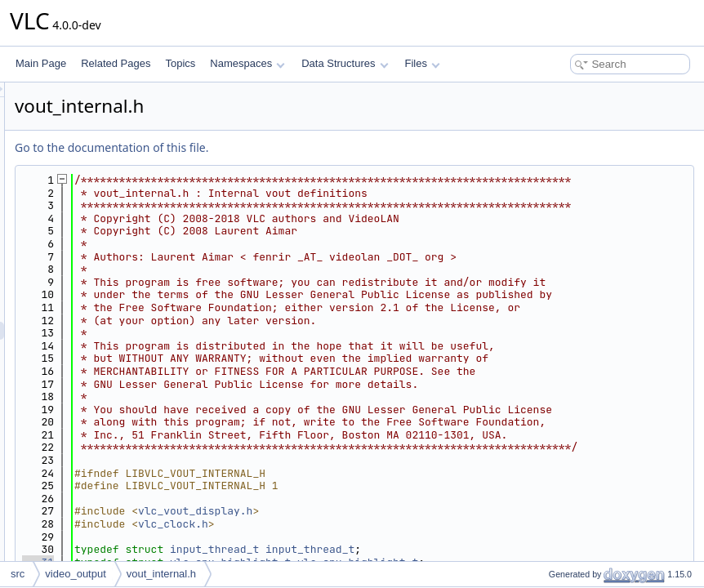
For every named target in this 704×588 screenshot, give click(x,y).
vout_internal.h (161, 574)
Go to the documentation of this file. (316, 147)
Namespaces (247, 63)
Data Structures (345, 63)
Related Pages (116, 63)
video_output (75, 574)
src (18, 574)
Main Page (41, 63)
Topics (180, 63)
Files (423, 63)
